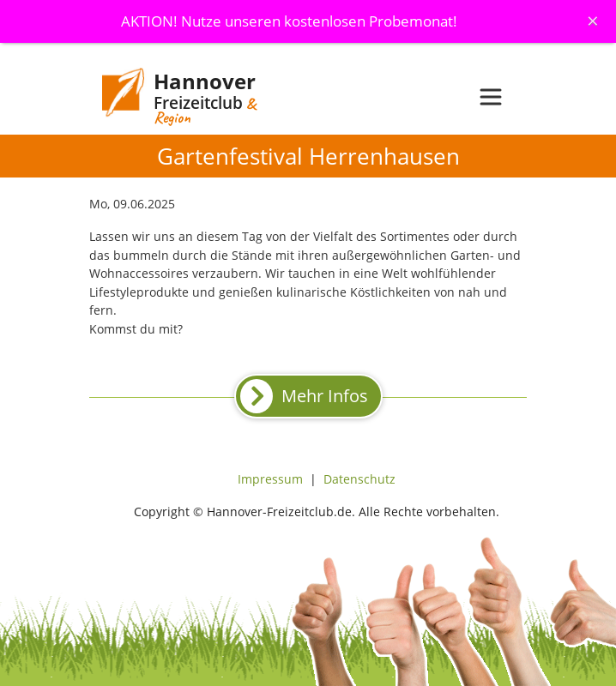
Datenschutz (359, 479)
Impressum (270, 479)
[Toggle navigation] (491, 97)
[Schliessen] (593, 21)
